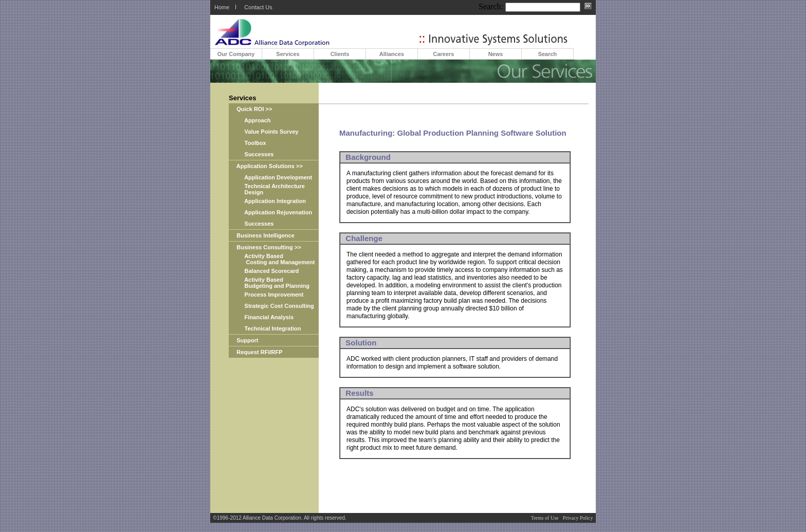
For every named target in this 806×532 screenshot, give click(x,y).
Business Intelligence (262, 235)
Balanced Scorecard (264, 271)
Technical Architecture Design (267, 189)
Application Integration (267, 201)
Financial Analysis (261, 317)
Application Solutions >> (266, 166)
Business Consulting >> (265, 247)
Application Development (270, 177)
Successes (251, 154)
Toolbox (248, 143)
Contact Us (258, 7)
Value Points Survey (264, 132)
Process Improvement (266, 295)
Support (243, 340)
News (496, 54)
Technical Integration (265, 328)
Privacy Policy (578, 518)
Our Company (236, 54)
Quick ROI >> (250, 109)
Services (288, 54)
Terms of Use (545, 518)
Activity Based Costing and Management (272, 259)
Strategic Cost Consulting (271, 306)
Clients (340, 54)
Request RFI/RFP (256, 352)
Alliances (392, 54)
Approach (250, 120)
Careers (444, 54)
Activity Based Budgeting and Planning (269, 283)
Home (222, 7)
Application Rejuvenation (270, 212)
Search (548, 54)
